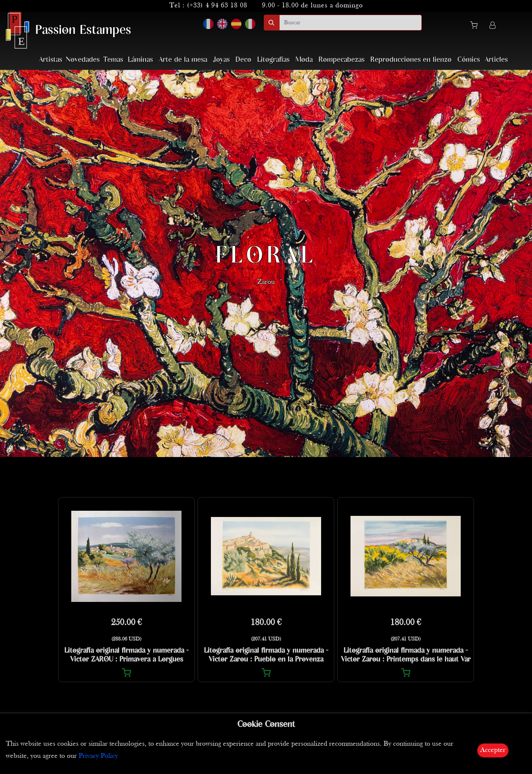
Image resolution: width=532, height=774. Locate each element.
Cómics (469, 60)
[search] (351, 23)
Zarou (266, 283)
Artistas (51, 60)
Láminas (140, 60)
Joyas (221, 60)
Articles (496, 60)
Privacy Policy (98, 756)
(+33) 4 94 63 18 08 (217, 6)
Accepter (493, 750)
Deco (243, 60)
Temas (113, 60)
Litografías (273, 60)
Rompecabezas (342, 60)
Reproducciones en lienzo (411, 60)
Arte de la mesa (183, 60)
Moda (304, 60)
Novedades (83, 60)
